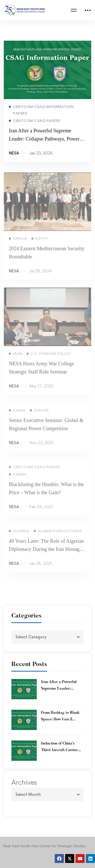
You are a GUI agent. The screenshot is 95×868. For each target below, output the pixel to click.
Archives (24, 782)
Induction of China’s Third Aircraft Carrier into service (59, 750)
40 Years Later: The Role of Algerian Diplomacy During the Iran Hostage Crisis (46, 552)
